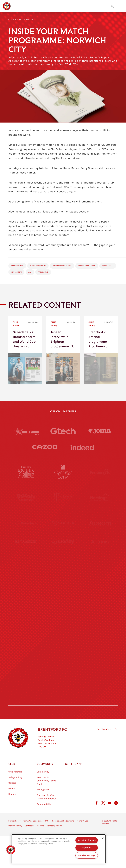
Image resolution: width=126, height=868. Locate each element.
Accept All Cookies (87, 840)
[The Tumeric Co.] (63, 677)
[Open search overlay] (112, 6)
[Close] (103, 838)
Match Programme (38, 266)
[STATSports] (26, 549)
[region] (58, 849)
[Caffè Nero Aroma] (63, 702)
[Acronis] (100, 549)
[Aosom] (100, 523)
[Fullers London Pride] (26, 472)
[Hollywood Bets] (27, 431)
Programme (43, 272)
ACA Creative (16, 272)
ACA (30, 272)
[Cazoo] (45, 447)
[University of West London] (26, 574)
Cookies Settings (87, 855)
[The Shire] (63, 651)
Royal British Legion (87, 266)
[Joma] (99, 431)
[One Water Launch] (100, 600)
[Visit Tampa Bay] (63, 574)
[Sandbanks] (26, 651)
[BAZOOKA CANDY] (26, 497)
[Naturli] (63, 600)
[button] (11, 850)
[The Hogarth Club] (26, 677)
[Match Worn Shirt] (63, 625)
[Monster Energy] (63, 497)
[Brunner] (26, 625)
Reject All (87, 848)
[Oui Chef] (100, 625)
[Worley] (63, 549)
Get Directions (104, 743)
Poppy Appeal (108, 266)
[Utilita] (26, 600)
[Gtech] (63, 431)
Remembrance (17, 266)
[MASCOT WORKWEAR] (100, 574)
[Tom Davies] (100, 651)
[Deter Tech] (26, 523)
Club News (15, 20)
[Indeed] (81, 447)
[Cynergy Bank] (63, 472)
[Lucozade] (100, 677)
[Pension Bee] (100, 472)
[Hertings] (100, 497)
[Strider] (63, 523)
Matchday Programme (62, 266)
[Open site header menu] (120, 6)
